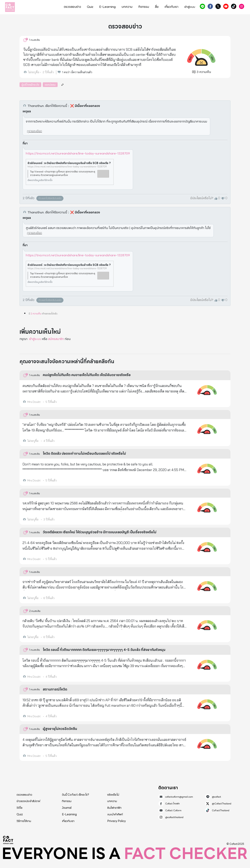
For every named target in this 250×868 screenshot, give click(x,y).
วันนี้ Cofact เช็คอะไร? (75, 795)
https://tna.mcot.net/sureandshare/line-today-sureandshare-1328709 (78, 153)
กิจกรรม (144, 7)
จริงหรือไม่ (113, 795)
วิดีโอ (20, 808)
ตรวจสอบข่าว (72, 7)
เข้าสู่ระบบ (190, 7)
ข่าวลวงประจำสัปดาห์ (28, 801)
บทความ (127, 7)
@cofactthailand (242, 6)
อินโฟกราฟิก (114, 808)
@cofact (202, 6)
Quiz (90, 7)
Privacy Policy (117, 821)
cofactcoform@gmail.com (179, 797)
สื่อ (157, 7)
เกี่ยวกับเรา (171, 7)
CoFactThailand (234, 6)
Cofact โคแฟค (210, 6)
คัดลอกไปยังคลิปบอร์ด (50, 198)
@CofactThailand (218, 6)
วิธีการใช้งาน (24, 821)
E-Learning (107, 7)
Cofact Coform (226, 6)
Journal (67, 808)
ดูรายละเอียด (34, 131)
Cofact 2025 (8, 840)
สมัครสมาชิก (56, 339)
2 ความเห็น (36, 314)
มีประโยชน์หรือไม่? (202, 198)
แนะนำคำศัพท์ (115, 814)
